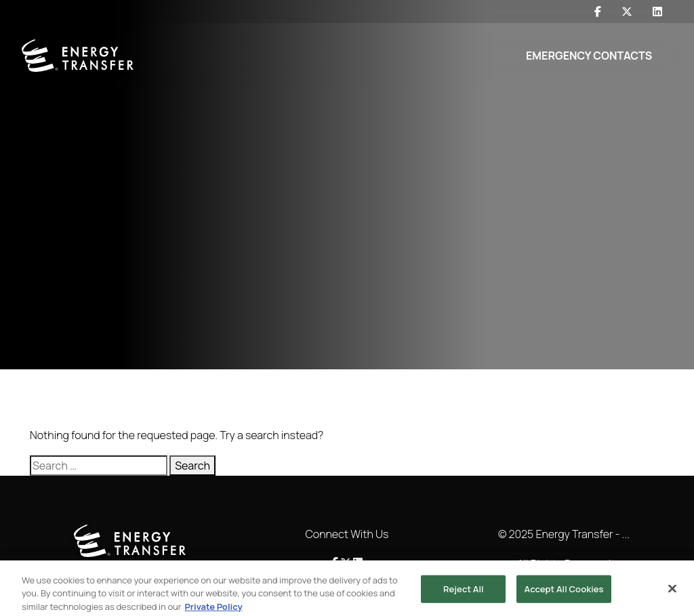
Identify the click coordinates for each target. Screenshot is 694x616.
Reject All (464, 592)
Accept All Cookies (564, 592)
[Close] (672, 592)
